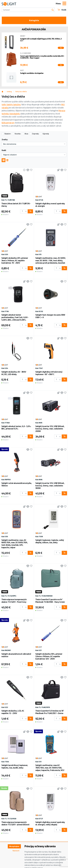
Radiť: (4, 150)
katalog (9, 91)
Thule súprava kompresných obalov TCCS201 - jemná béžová (15, 823)
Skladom (7, 134)
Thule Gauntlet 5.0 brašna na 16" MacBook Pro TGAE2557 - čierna (50, 712)
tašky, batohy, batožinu (11, 104)
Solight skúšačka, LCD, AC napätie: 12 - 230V (13, 712)
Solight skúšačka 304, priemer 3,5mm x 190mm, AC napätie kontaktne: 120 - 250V (49, 656)
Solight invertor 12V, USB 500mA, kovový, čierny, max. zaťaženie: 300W (50, 486)
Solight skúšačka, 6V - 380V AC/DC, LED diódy (14, 373)
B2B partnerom (8, 123)
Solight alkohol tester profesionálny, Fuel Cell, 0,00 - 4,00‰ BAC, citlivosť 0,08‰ (15, 317)
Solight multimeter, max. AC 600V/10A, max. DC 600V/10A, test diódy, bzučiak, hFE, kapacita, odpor (15, 544)
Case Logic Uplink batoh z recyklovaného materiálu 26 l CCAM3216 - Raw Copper (42, 57)
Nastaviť (16, 851)
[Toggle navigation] (64, 4)
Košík (62, 10)
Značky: (5, 139)
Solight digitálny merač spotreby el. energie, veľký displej (50, 823)
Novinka (18, 134)
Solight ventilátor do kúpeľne (32, 73)
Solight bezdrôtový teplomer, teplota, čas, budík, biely (15, 766)
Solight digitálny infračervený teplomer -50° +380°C (49, 373)
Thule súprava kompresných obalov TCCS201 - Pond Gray (14, 601)
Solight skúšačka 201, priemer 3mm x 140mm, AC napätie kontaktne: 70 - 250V (15, 260)
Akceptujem (14, 846)
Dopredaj (35, 134)
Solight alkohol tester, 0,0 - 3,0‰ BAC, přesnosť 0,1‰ (16, 427)
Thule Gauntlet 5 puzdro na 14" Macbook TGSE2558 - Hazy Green (50, 601)
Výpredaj (46, 134)
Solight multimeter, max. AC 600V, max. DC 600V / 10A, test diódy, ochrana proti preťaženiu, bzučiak (51, 260)
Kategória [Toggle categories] (34, 20)
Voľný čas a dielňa (21, 91)
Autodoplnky (15, 114)
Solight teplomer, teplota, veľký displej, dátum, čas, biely (50, 541)
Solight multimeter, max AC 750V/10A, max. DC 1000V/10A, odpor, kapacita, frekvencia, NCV (50, 768)
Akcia (26, 134)
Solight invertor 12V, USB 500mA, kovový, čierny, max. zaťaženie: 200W (50, 429)
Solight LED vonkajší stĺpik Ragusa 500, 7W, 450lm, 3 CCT (41, 40)
